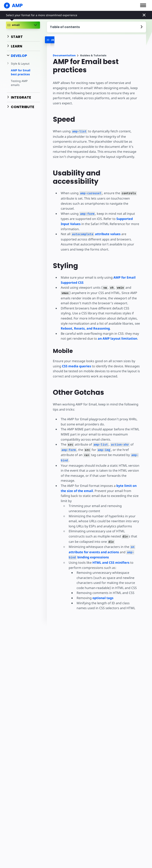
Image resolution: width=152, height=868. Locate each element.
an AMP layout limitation (117, 338)
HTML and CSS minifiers (111, 557)
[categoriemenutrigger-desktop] (59, 40)
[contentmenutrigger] (97, 27)
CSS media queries (76, 366)
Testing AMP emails (19, 83)
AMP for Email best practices (21, 72)
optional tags (103, 593)
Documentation (64, 55)
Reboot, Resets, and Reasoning (85, 328)
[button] (143, 5)
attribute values (95, 234)
